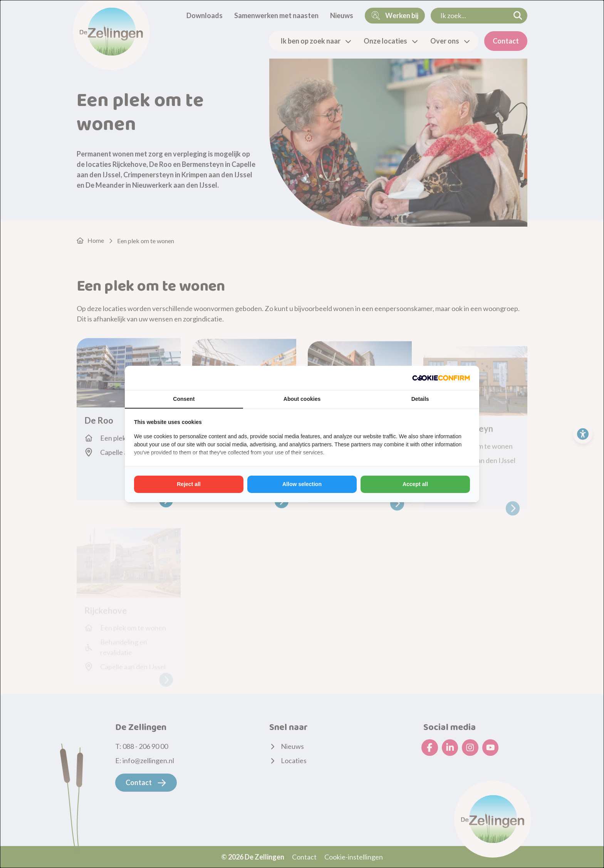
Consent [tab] (184, 399)
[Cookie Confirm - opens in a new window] (441, 378)
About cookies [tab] (302, 399)
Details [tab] (420, 399)
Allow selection (302, 484)
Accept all (415, 484)
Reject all (189, 484)
